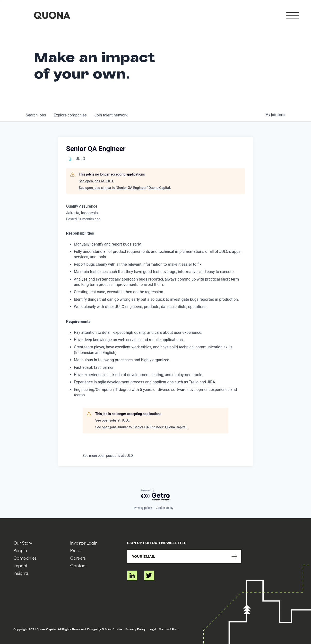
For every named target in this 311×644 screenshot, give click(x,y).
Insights (21, 573)
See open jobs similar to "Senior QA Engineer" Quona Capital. (125, 188)
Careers (78, 558)
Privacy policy (143, 508)
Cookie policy (164, 508)
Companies (25, 558)
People (20, 550)
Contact (78, 565)
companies (70, 115)
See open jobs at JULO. (96, 181)
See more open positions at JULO (108, 456)
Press (75, 550)
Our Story (23, 543)
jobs (36, 115)
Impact (20, 565)
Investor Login (84, 543)
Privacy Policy (135, 629)
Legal (152, 629)
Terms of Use (168, 629)
